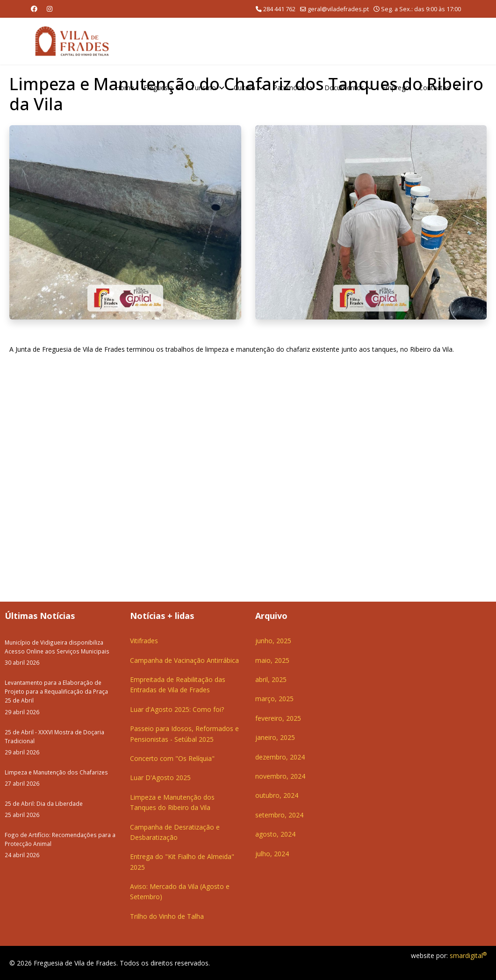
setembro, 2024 (279, 815)
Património (290, 88)
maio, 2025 (272, 660)
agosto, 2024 (275, 834)
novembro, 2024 (280, 776)
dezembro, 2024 (280, 757)
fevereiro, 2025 (278, 718)
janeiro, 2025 (275, 737)
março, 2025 (274, 699)
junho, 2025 (273, 641)
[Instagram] (50, 9)
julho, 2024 (272, 854)
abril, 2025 (271, 679)
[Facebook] (34, 9)
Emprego (396, 88)
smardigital (468, 955)
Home (125, 88)
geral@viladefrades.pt (338, 9)
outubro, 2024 (277, 795)
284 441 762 (279, 9)
